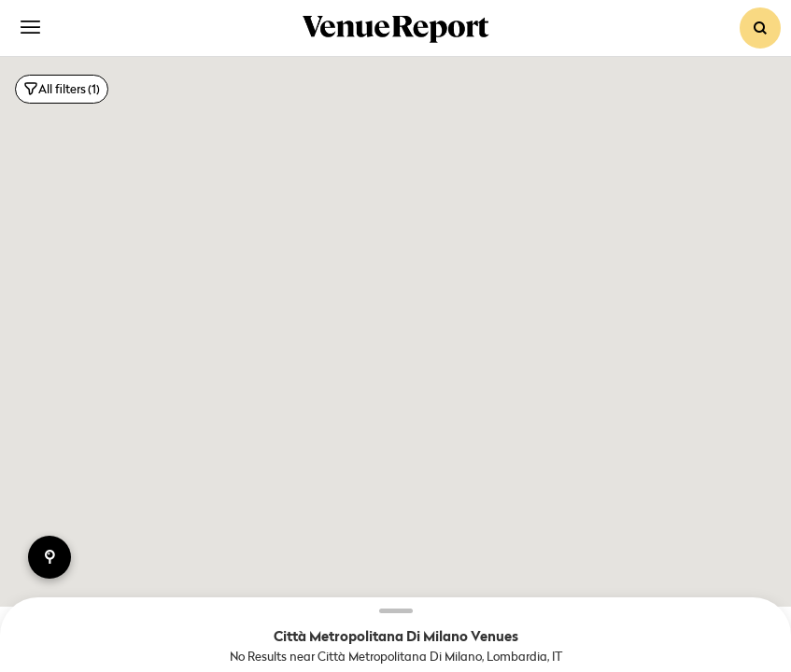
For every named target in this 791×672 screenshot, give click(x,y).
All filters (62, 89)
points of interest (49, 557)
